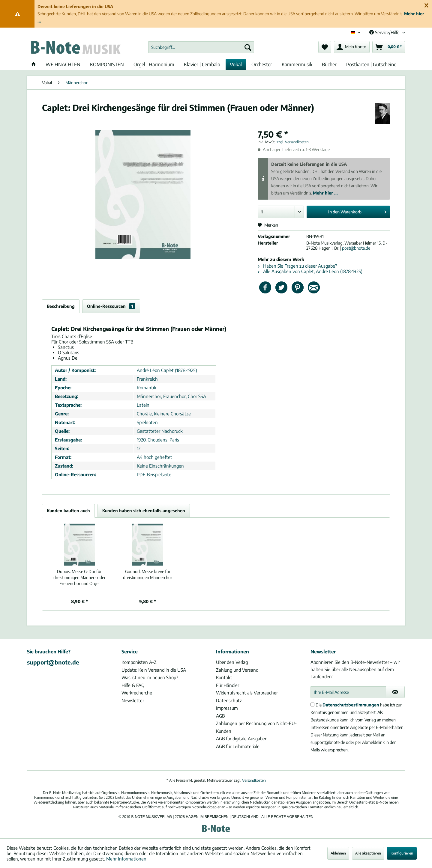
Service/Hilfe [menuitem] (385, 32)
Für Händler (228, 685)
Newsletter (133, 700)
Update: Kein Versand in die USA (154, 670)
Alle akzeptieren (368, 853)
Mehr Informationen (126, 859)
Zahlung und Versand (237, 670)
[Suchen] (248, 47)
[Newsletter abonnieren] (395, 692)
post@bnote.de (356, 248)
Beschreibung (61, 306)
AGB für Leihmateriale (238, 746)
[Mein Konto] (352, 47)
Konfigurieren (402, 853)
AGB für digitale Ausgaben (242, 739)
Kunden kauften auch (68, 511)
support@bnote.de (53, 662)
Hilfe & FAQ (133, 685)
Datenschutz (229, 700)
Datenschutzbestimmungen (351, 705)
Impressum (227, 708)
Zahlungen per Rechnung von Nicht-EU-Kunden (256, 727)
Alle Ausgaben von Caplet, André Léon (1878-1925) (310, 271)
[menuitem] (201, 47)
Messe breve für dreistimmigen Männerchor (148, 574)
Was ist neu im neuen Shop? (150, 677)
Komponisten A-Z (139, 662)
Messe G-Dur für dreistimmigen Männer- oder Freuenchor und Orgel (79, 577)
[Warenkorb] (389, 47)
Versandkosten (254, 780)
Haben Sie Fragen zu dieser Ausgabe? (297, 266)
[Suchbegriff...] (201, 47)
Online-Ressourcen (111, 306)
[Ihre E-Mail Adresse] (348, 692)
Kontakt (224, 677)
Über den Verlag (232, 662)
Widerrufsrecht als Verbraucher (247, 693)
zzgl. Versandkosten (293, 142)
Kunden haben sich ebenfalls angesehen (144, 511)
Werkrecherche (137, 693)
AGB (220, 716)
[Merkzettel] (325, 47)
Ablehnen (338, 853)
